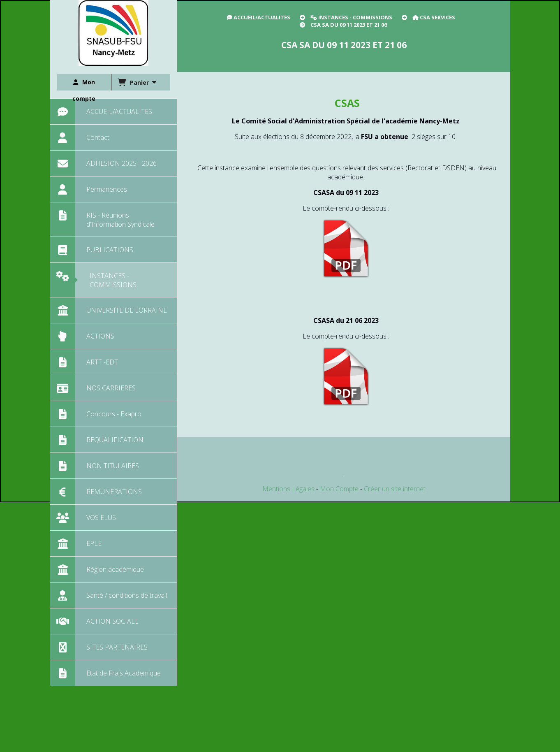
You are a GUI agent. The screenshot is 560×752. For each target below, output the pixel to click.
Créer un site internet (395, 489)
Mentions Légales (288, 489)
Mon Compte (339, 489)
